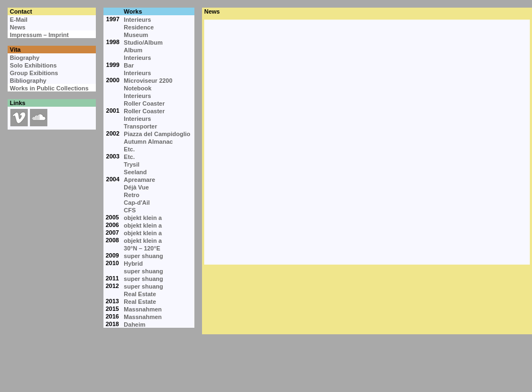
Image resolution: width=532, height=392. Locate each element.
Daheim (134, 324)
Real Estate (140, 294)
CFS (130, 210)
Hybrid (133, 264)
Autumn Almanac (148, 142)
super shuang (143, 256)
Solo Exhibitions (33, 65)
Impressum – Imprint (39, 35)
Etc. (129, 149)
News (18, 27)
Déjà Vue (136, 187)
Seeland (135, 172)
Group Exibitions (34, 73)
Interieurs (137, 20)
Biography (25, 58)
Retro (132, 195)
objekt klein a (143, 218)
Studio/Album (143, 42)
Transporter (140, 126)
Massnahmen (143, 309)
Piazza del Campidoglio (157, 134)
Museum (136, 35)
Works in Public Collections (49, 88)
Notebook (137, 88)
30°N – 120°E (142, 248)
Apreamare (139, 180)
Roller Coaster (144, 103)
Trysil (132, 164)
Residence (139, 27)
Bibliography (28, 81)
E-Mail (19, 20)
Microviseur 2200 (148, 81)
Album (133, 50)
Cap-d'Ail (137, 203)
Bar (129, 65)
